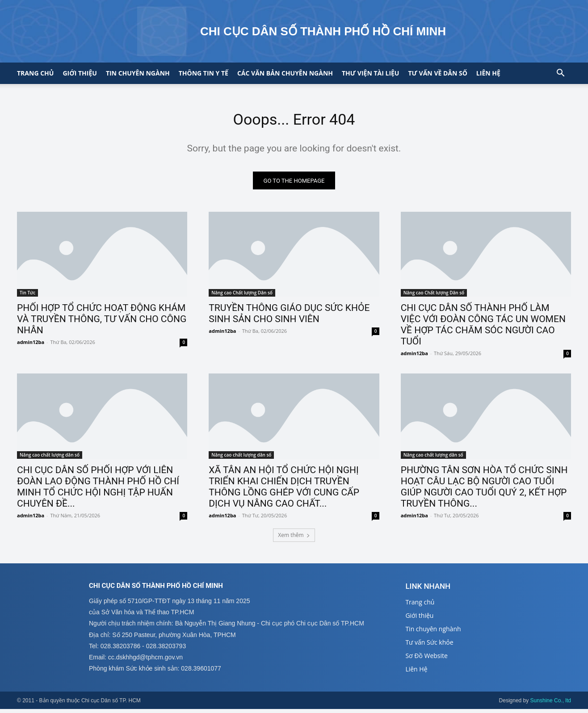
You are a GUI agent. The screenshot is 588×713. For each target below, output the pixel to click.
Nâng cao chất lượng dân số (50, 458)
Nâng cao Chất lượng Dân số (242, 297)
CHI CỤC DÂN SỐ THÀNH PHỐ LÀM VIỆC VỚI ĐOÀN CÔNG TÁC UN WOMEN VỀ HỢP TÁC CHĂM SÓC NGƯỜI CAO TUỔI (483, 329)
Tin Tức (27, 297)
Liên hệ (488, 73)
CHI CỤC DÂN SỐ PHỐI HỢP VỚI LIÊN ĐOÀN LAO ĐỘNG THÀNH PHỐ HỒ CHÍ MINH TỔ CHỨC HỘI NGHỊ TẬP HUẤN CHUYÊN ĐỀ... (98, 490)
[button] (560, 74)
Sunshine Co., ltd (551, 705)
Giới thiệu (80, 73)
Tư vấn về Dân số (437, 73)
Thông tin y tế (204, 73)
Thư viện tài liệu (370, 73)
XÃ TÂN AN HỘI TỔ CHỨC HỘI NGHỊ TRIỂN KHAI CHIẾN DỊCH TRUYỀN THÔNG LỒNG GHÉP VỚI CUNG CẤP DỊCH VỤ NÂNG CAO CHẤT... (284, 490)
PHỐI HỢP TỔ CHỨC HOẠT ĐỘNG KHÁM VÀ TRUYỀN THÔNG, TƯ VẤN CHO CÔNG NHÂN (102, 323)
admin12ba (31, 346)
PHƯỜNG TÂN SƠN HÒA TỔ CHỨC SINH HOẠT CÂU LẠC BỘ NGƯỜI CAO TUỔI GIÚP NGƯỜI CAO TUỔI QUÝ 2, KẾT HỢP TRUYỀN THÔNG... (484, 490)
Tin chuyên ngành (138, 73)
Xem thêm (294, 539)
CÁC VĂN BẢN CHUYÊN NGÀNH (285, 73)
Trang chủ (35, 73)
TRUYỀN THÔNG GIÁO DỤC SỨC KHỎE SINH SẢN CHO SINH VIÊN (289, 317)
